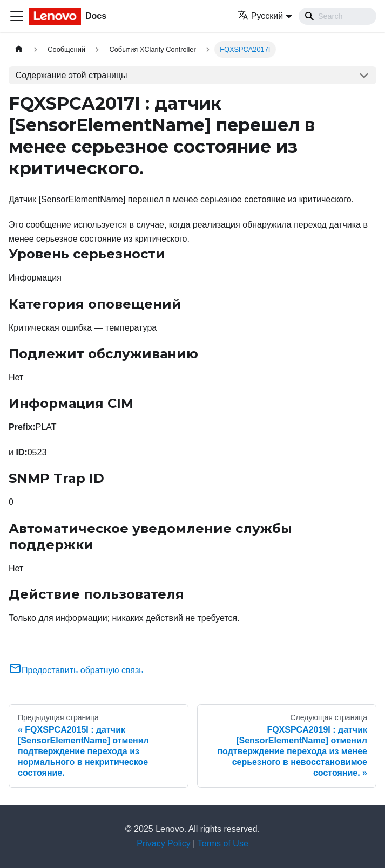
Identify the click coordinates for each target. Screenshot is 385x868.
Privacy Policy (164, 843)
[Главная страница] (19, 49)
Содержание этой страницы (72, 75)
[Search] (337, 16)
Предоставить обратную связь (76, 670)
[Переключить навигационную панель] (17, 16)
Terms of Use (223, 843)
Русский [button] (260, 16)
